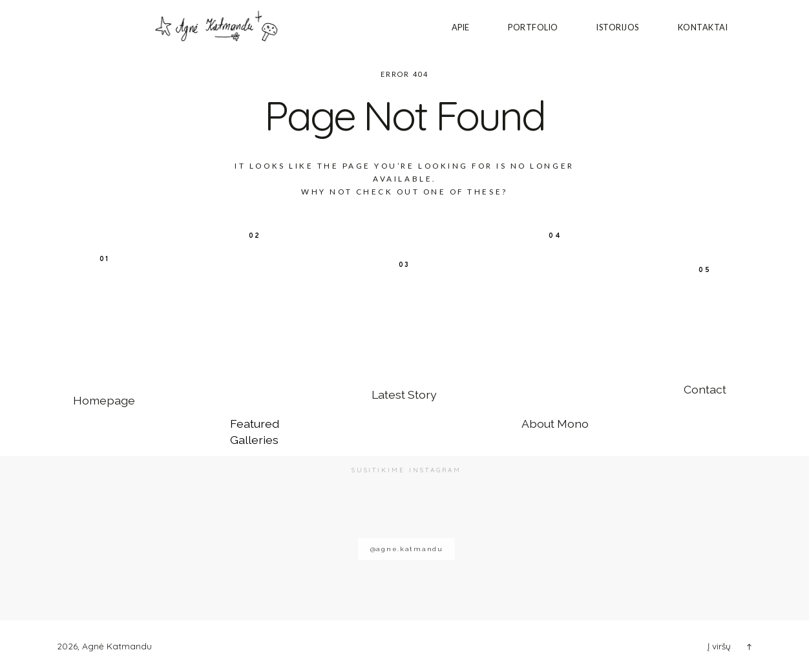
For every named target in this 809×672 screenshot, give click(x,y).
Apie (461, 27)
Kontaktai (703, 27)
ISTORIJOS (618, 27)
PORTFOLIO (533, 27)
